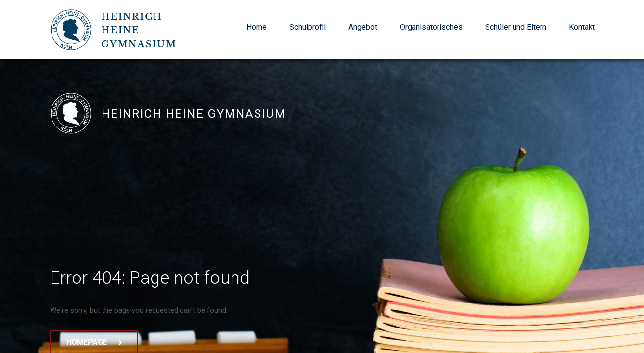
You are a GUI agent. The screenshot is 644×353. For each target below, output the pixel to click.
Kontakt (582, 27)
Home (257, 27)
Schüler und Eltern (516, 27)
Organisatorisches (431, 27)
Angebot (363, 27)
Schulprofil (308, 27)
